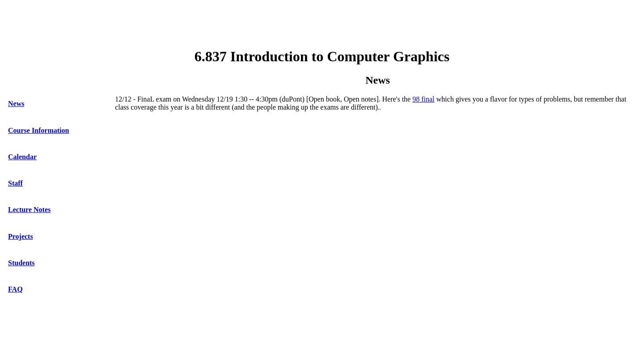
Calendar (22, 157)
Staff (15, 183)
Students (21, 263)
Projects (21, 236)
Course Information (38, 130)
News (16, 104)
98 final (423, 99)
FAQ (15, 289)
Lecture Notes (29, 210)
